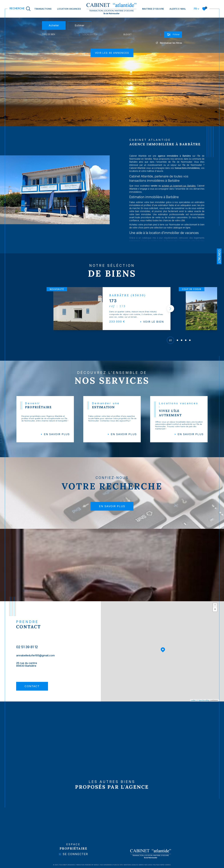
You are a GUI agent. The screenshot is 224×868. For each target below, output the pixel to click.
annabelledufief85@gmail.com (36, 659)
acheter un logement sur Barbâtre (184, 193)
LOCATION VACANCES (69, 9)
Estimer (80, 25)
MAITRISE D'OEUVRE (153, 9)
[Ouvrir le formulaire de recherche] (173, 35)
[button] (170, 310)
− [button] (215, 613)
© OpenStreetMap (203, 704)
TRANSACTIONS (43, 9)
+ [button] (215, 609)
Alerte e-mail (178, 9)
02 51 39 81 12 (27, 651)
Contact (219, 256)
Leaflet (193, 704)
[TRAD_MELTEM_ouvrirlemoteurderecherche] (20, 9)
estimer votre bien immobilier (153, 210)
